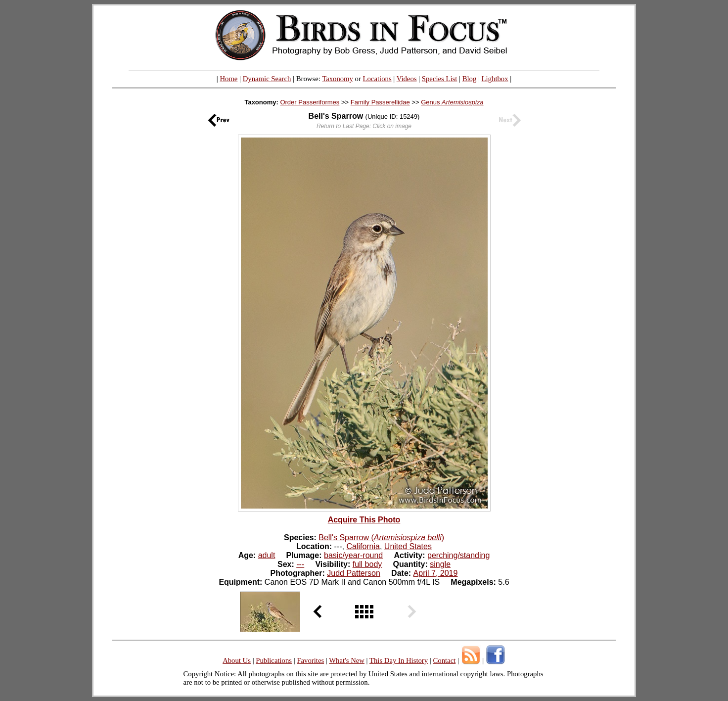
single (440, 564)
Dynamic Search (267, 79)
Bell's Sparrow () (381, 537)
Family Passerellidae (380, 102)
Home (228, 79)
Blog (470, 79)
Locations (377, 79)
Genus (452, 102)
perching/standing (458, 555)
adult (267, 555)
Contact (444, 660)
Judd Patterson (354, 573)
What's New (347, 660)
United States (408, 546)
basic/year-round (353, 555)
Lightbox (495, 79)
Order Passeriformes (310, 102)
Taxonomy (338, 79)
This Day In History (399, 660)
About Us (237, 660)
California (363, 546)
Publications (274, 660)
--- (300, 564)
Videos (407, 79)
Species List (440, 79)
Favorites (310, 660)
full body (367, 564)
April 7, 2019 (436, 573)
